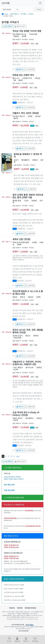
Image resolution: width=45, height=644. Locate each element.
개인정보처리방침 (30, 608)
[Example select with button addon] (10, 9)
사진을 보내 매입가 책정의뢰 (12, 477)
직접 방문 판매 (9, 490)
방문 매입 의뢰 (9, 485)
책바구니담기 (20, 26)
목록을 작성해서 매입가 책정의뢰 (14, 479)
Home (6, 14)
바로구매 (30, 69)
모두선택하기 (8, 26)
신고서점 (6, 3)
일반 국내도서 (14, 14)
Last (18, 456)
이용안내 (12, 608)
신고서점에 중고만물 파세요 (14, 497)
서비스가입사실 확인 (23, 631)
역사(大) (31, 14)
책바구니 (20, 69)
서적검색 (39, 9)
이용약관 (20, 608)
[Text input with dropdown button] (27, 9)
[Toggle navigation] (40, 3)
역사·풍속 (24, 14)
